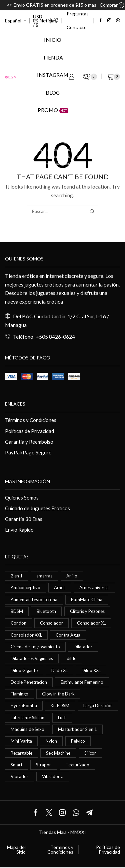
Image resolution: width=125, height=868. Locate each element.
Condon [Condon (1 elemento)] (18, 623)
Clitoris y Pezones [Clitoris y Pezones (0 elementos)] (87, 611)
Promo (53, 110)
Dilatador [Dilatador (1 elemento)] (83, 647)
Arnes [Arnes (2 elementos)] (60, 587)
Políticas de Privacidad (29, 431)
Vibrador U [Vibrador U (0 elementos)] (53, 776)
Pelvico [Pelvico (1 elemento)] (78, 741)
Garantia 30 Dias (24, 519)
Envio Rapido (19, 530)
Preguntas (78, 14)
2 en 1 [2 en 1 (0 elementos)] (17, 576)
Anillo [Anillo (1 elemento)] (72, 576)
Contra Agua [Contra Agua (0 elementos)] (68, 635)
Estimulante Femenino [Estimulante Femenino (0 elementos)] (82, 682)
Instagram (53, 75)
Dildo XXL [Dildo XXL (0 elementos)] (91, 670)
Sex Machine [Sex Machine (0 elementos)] (58, 753)
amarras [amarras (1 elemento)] (44, 576)
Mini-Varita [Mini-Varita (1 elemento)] (21, 741)
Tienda (53, 57)
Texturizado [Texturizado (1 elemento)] (77, 765)
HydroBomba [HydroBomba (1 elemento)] (24, 706)
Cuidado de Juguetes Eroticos (37, 508)
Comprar (109, 5)
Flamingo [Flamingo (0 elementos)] (19, 694)
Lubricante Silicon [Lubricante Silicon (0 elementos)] (27, 718)
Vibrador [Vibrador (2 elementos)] (19, 776)
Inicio (53, 40)
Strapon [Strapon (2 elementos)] (44, 765)
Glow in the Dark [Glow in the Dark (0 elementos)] (58, 694)
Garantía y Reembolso (29, 442)
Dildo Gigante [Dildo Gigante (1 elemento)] (24, 670)
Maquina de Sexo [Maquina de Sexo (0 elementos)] (27, 729)
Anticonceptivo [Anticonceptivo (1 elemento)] (25, 587)
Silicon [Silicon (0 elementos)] (90, 753)
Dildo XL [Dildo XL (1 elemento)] (59, 670)
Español (13, 21)
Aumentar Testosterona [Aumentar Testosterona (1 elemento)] (34, 600)
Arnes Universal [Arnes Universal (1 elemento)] (94, 587)
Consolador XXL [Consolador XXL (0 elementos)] (26, 635)
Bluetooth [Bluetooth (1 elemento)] (46, 611)
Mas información (27, 481)
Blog (53, 92)
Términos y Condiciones (31, 420)
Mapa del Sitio (16, 850)
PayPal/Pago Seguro (28, 452)
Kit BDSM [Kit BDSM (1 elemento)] (60, 706)
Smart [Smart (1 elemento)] (16, 765)
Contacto (77, 27)
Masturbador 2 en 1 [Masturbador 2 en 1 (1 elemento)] (77, 729)
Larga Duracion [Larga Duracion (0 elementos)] (98, 706)
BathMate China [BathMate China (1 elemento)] (87, 600)
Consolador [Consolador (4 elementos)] (51, 623)
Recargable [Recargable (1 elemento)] (21, 753)
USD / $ (38, 21)
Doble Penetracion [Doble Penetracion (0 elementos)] (29, 682)
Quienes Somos (22, 498)
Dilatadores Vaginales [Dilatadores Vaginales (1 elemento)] (32, 658)
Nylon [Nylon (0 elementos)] (51, 741)
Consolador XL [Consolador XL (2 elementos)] (91, 623)
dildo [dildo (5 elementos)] (72, 658)
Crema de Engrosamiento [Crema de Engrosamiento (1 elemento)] (35, 647)
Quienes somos (24, 259)
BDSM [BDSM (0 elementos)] (17, 611)
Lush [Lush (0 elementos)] (62, 718)
